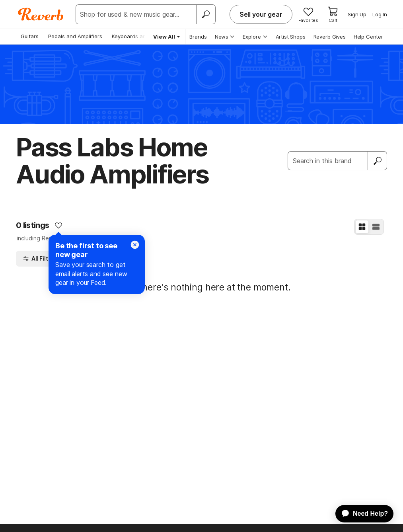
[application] (361, 514)
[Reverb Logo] (41, 14)
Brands (198, 37)
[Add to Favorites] (58, 225)
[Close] (135, 245)
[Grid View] (362, 227)
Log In (380, 14)
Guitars (30, 36)
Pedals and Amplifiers (75, 36)
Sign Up (357, 14)
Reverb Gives (330, 37)
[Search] (206, 14)
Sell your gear (261, 14)
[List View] (376, 227)
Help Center (368, 37)
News (225, 37)
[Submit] (378, 161)
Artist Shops (291, 37)
